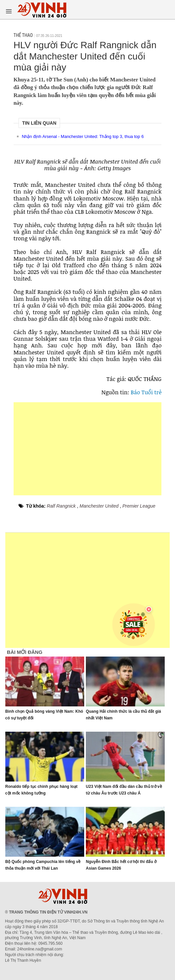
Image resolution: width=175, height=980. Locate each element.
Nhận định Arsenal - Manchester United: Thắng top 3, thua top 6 (83, 136)
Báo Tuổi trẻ (146, 392)
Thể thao (23, 35)
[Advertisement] (88, 449)
